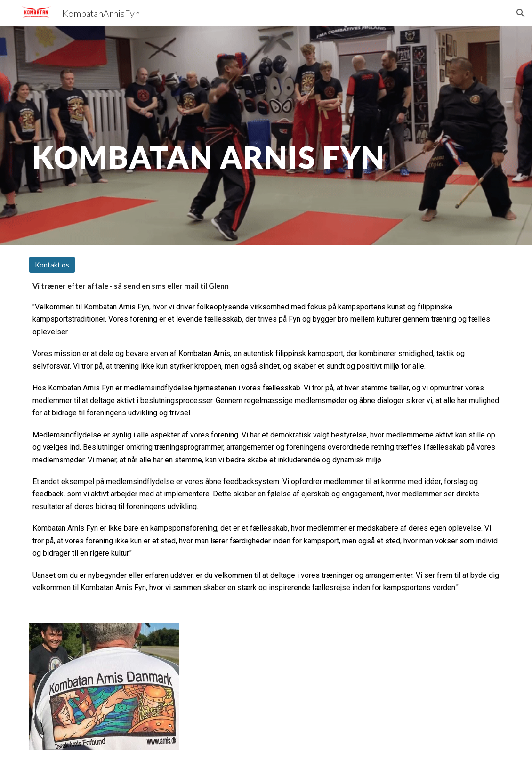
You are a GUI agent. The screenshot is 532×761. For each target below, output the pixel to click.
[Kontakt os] (52, 265)
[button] (521, 13)
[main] (226, 135)
